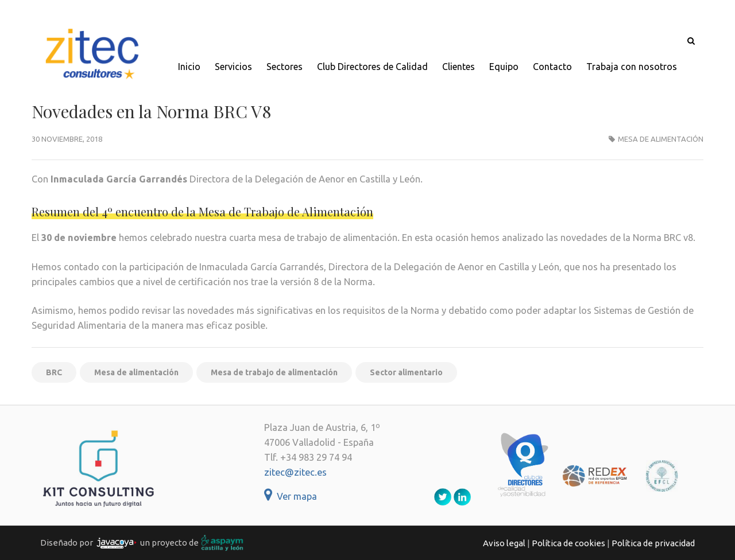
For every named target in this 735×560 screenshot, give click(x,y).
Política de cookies (568, 543)
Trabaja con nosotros (632, 67)
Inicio (189, 67)
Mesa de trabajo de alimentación (274, 372)
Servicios (233, 67)
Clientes (459, 67)
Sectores (285, 67)
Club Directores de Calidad (372, 67)
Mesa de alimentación (661, 139)
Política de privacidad (653, 543)
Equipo (504, 67)
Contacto (552, 67)
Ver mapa (291, 496)
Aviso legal (504, 543)
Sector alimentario (406, 372)
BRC (54, 372)
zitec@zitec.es (295, 472)
